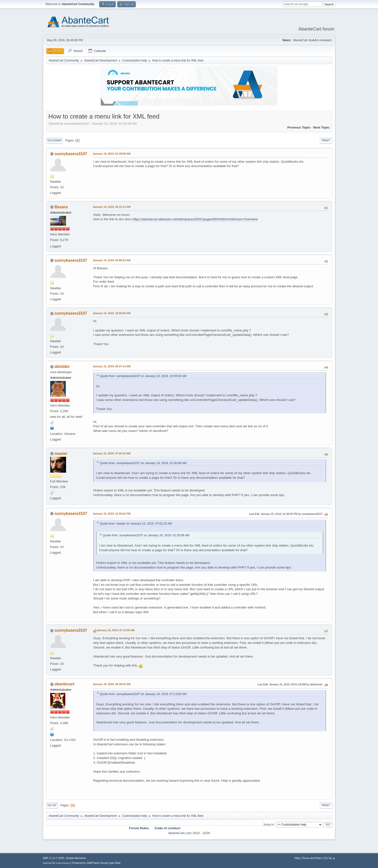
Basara (61, 207)
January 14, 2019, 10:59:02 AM (112, 313)
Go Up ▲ (330, 858)
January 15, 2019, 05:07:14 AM (112, 366)
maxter (61, 454)
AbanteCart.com (180, 833)
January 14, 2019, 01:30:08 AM (112, 154)
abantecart (64, 684)
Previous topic (299, 127)
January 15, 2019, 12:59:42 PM (112, 514)
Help (297, 858)
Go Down (54, 140)
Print (326, 140)
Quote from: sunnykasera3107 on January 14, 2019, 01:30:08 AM (143, 463)
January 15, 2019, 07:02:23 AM (112, 453)
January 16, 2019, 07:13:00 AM (116, 630)
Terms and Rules (312, 858)
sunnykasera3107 (71, 154)
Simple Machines (76, 858)
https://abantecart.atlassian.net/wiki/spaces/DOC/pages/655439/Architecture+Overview (195, 219)
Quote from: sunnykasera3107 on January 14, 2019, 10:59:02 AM (143, 376)
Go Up (52, 805)
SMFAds (47, 863)
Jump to (269, 824)
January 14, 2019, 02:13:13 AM (112, 207)
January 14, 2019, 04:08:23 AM (112, 260)
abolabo (62, 366)
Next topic (321, 127)
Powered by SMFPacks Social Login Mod (96, 863)
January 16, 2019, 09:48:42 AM (112, 684)
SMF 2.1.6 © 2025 (54, 858)
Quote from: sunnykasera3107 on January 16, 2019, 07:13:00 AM (143, 694)
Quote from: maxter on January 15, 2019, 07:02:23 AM (136, 524)
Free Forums (63, 863)
